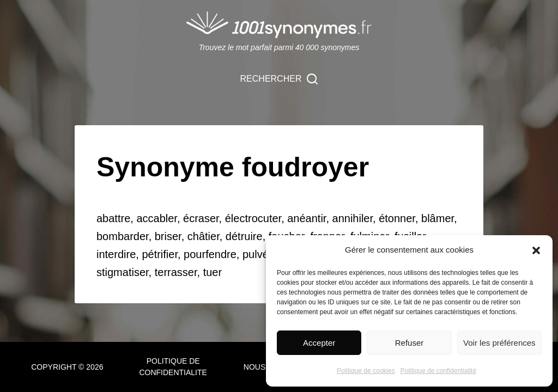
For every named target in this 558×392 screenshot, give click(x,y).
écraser (201, 218)
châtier (204, 236)
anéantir (307, 218)
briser (168, 236)
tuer (213, 272)
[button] (536, 250)
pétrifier (160, 254)
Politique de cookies (366, 371)
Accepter (319, 343)
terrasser (176, 272)
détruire (244, 236)
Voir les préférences (499, 343)
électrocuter (253, 218)
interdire (116, 254)
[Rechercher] (279, 79)
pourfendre (210, 254)
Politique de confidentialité (438, 371)
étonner (397, 218)
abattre (113, 218)
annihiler (353, 218)
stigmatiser (123, 272)
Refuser (410, 343)
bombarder (123, 236)
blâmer (438, 218)
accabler (157, 218)
